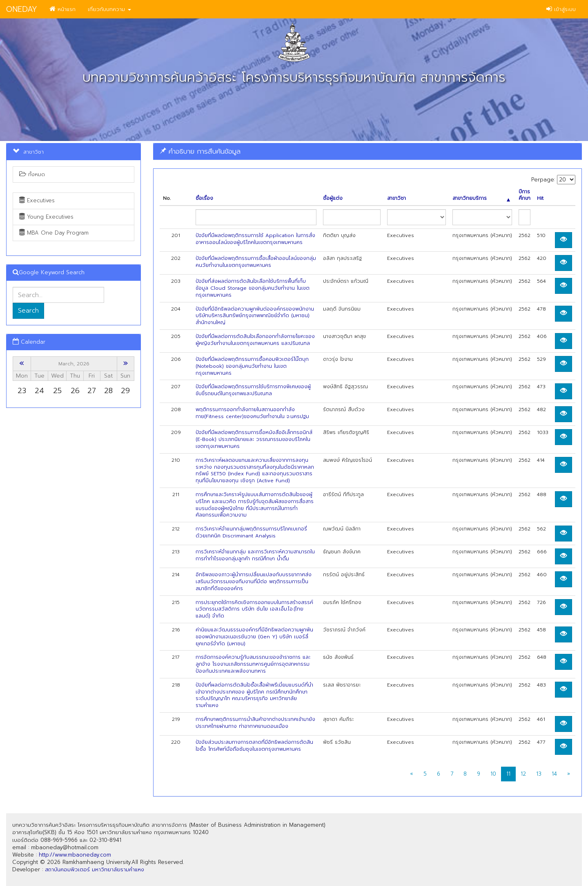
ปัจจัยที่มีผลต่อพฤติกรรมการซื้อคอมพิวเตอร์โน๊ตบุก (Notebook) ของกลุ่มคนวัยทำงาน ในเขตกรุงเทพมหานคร (252, 366)
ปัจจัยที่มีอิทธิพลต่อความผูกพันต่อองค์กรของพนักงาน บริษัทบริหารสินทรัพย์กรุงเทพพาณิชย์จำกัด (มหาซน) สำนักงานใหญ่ (255, 316)
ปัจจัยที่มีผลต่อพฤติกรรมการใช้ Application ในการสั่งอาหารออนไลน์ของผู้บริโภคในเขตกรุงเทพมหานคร (255, 239)
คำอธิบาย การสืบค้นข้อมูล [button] (200, 151)
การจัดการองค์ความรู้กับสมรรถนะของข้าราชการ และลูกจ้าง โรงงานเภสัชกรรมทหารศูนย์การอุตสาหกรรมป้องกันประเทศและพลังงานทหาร (253, 664)
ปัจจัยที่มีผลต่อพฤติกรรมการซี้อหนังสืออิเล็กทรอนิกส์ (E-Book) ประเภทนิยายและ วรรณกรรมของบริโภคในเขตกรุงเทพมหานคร (254, 439)
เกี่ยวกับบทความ (109, 9)
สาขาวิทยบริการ (481, 198)
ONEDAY (22, 9)
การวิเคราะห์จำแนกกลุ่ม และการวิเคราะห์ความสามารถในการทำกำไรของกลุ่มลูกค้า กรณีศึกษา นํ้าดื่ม (255, 555)
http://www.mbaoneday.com (75, 855)
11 (508, 774)
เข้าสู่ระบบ (561, 9)
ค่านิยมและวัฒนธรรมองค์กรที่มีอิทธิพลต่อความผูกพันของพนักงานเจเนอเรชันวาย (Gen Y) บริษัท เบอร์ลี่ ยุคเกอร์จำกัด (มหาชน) (254, 637)
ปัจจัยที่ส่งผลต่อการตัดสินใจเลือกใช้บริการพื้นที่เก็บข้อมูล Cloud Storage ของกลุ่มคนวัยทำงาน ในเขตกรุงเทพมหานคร (253, 288)
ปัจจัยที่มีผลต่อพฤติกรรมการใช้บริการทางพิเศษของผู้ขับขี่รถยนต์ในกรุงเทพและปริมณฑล (253, 390)
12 (523, 774)
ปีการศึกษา (525, 195)
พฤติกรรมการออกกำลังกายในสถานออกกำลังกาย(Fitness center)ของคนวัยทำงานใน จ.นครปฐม (252, 413)
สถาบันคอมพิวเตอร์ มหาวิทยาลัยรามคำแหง (95, 869)
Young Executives (46, 217)
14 (554, 774)
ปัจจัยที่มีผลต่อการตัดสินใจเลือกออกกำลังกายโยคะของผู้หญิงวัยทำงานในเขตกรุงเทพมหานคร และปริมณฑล (255, 340)
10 (493, 774)
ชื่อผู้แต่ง (333, 198)
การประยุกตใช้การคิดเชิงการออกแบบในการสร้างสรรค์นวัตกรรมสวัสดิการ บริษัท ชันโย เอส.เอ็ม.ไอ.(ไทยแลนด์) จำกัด (254, 609)
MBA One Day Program (54, 233)
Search (28, 311)
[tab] (367, 151)
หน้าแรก (62, 9)
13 (539, 774)
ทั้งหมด (32, 174)
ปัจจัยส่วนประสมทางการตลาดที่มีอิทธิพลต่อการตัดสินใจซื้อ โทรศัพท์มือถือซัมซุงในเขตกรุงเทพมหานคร (254, 746)
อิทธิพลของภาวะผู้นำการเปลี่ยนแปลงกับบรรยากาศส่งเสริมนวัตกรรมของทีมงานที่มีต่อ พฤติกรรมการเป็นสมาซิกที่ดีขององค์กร (254, 582)
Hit (540, 198)
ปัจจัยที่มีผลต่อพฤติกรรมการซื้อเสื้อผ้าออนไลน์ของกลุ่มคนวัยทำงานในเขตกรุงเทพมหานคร (256, 262)
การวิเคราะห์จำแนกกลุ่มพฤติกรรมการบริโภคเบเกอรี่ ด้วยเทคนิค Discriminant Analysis (251, 532)
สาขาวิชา (396, 198)
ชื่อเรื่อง (204, 198)
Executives (37, 200)
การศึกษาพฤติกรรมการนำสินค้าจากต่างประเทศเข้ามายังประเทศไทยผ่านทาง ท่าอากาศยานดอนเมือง (255, 723)
